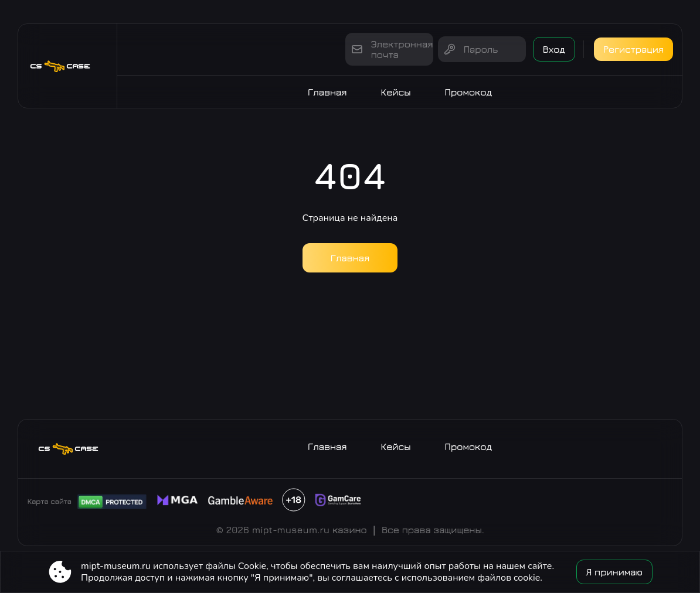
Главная (327, 92)
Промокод (469, 92)
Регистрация (633, 49)
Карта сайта (50, 501)
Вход (554, 49)
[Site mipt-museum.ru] (67, 66)
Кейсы (396, 92)
